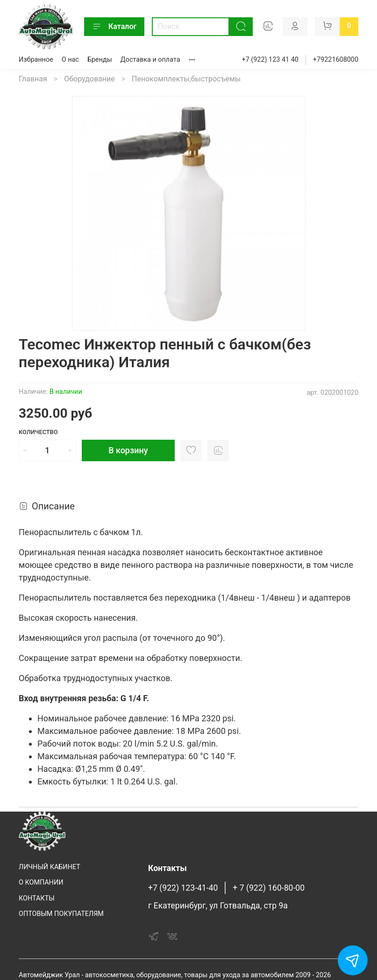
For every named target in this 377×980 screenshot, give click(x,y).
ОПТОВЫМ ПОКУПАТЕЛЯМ (61, 914)
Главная (33, 79)
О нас (70, 60)
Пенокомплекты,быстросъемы (186, 79)
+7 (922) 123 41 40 (270, 60)
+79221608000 (336, 60)
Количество (38, 432)
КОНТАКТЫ (37, 898)
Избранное (36, 60)
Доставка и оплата (150, 60)
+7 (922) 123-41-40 (183, 888)
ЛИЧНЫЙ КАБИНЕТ (50, 867)
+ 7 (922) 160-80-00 (269, 888)
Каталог (114, 27)
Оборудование (89, 79)
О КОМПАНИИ (41, 882)
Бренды (100, 60)
